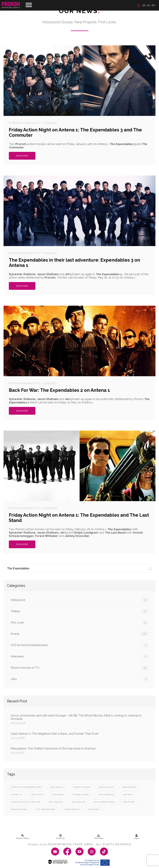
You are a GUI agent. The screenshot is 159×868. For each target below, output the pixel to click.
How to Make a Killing (104, 802)
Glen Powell (129, 802)
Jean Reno (128, 794)
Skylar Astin (94, 809)
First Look (79, 622)
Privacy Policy (22, 837)
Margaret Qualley (19, 809)
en (144, 5)
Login (137, 837)
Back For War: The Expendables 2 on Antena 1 (59, 390)
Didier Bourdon (129, 787)
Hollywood (79, 600)
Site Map (99, 837)
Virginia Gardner (72, 809)
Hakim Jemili (37, 794)
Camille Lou (17, 794)
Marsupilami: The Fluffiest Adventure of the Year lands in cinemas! (79, 751)
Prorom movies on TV (79, 668)
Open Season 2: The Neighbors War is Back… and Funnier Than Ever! (79, 736)
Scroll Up (60, 837)
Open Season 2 (57, 787)
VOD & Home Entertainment (79, 645)
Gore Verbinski (56, 802)
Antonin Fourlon (106, 787)
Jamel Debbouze (106, 794)
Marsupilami (58, 794)
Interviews (79, 656)
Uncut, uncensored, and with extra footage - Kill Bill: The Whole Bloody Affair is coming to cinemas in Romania (79, 719)
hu (149, 5)
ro (153, 5)
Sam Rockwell (78, 802)
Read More (22, 156)
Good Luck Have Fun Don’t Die (26, 802)
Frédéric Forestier (82, 787)
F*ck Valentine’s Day (46, 809)
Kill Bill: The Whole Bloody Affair (26, 787)
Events (79, 634)
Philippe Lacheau (81, 794)
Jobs (79, 679)
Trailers (79, 611)
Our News (79, 11)
